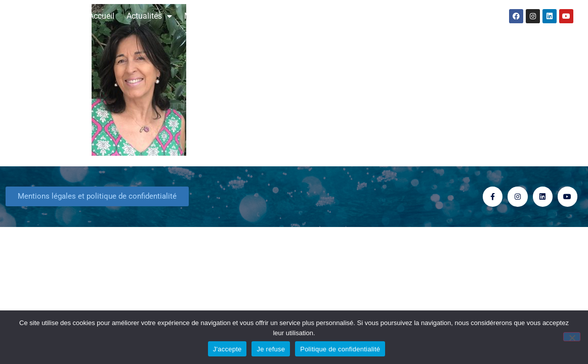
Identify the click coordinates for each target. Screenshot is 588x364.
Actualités (149, 16)
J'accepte (227, 349)
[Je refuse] (572, 337)
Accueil (101, 16)
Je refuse (271, 349)
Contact (456, 16)
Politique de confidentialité (340, 349)
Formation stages (394, 16)
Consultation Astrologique (294, 16)
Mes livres (207, 16)
